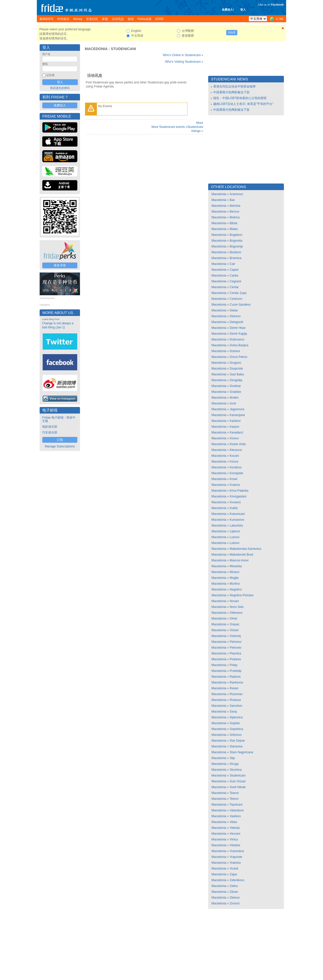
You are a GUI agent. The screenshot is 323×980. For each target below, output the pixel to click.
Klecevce (236, 450)
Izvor (233, 403)
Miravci (234, 572)
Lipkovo (235, 531)
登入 (243, 10)
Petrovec (236, 648)
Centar (234, 287)
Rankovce (236, 682)
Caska (234, 276)
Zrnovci (235, 903)
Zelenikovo (237, 880)
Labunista (236, 526)
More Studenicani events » (169, 127)
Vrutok (234, 869)
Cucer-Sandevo (240, 305)
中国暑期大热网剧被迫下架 (231, 92)
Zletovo (235, 898)
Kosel (233, 479)
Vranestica (237, 851)
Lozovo (235, 537)
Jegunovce (237, 409)
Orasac (235, 624)
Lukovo (235, 543)
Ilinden (234, 398)
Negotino (236, 589)
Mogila (234, 578)
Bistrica (235, 217)
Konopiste (236, 473)
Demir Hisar (238, 328)
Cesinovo (236, 299)
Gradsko (235, 392)
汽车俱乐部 (50, 432)
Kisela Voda (238, 444)
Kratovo (235, 485)
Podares (235, 659)
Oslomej (235, 636)
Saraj (233, 712)
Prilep (234, 665)
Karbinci (235, 421)
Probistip (236, 671)
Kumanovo (237, 520)
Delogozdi (236, 322)
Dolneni (235, 351)
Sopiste (235, 723)
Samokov (236, 706)
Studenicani (123, 49)
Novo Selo (237, 607)
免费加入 (60, 105)
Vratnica (235, 863)
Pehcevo (236, 642)
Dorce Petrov (238, 357)
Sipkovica (236, 717)
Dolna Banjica (239, 345)
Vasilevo (235, 816)
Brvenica (236, 258)
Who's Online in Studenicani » (183, 55)
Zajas (233, 874)
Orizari (234, 630)
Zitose (234, 892)
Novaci (234, 601)
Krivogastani (238, 496)
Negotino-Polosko (242, 595)
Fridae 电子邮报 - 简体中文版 (59, 419)
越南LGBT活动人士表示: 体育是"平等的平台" (243, 104)
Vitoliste (235, 845)
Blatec (234, 229)
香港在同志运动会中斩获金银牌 (234, 86)
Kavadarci (236, 432)
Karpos (234, 427)
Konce (234, 462)
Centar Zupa (238, 293)
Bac (232, 200)
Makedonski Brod (241, 555)
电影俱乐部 (50, 427)
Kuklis (234, 508)
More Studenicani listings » (195, 127)
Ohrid (233, 619)
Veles (233, 822)
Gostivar (235, 386)
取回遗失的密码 (60, 88)
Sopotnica (236, 729)
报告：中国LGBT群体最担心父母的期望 (240, 98)
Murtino (235, 584)
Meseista (236, 566)
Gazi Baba (237, 374)
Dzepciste (236, 369)
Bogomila (236, 241)
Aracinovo (236, 194)
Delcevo (235, 316)
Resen (234, 688)
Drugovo (235, 363)
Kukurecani (237, 514)
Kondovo (236, 467)
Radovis (235, 677)
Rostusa (235, 700)
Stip (232, 758)
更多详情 (60, 265)
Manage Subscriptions (60, 446)
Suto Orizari (238, 781)
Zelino (234, 886)
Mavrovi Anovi (239, 560)
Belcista (235, 206)
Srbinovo (236, 735)
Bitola (233, 223)
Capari (234, 270)
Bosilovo (235, 252)
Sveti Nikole (238, 787)
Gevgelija (236, 380)
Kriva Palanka (239, 491)
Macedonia (96, 49)
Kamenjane (237, 415)
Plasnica (235, 653)
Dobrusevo (237, 339)
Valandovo (237, 810)
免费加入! (228, 10)
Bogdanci (236, 235)
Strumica (236, 770)
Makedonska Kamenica (245, 549)
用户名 (46, 54)
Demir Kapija (238, 334)
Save (232, 33)
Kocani (234, 456)
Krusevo (235, 502)
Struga (234, 764)
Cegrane (235, 281)
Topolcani (236, 805)
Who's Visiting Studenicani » (184, 62)
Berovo (234, 212)
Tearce (234, 793)
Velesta (235, 828)
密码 (45, 64)
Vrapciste (236, 857)
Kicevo (234, 438)
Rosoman (236, 694)
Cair (232, 264)
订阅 (60, 440)
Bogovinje (236, 246)
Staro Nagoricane (241, 752)
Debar (234, 310)
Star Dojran (237, 741)
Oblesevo (236, 613)
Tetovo (234, 799)
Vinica (234, 839)
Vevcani (235, 834)
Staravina (236, 746)
